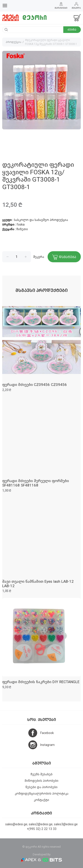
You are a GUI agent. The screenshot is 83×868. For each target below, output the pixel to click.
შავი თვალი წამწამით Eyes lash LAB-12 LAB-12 (38, 584)
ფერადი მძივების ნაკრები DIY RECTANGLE (41, 682)
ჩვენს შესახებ (41, 774)
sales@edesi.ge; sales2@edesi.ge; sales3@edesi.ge (41, 824)
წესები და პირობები (41, 787)
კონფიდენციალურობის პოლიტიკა (42, 794)
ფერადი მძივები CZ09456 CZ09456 (35, 385)
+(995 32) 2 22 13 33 (42, 829)
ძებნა (72, 30)
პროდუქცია (14, 42)
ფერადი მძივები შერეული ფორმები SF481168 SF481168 (36, 483)
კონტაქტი (41, 800)
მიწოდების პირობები (41, 781)
